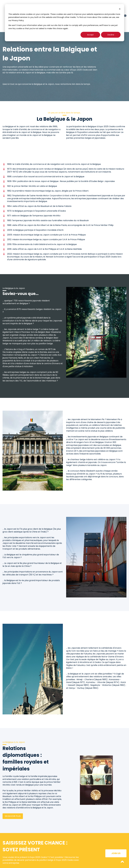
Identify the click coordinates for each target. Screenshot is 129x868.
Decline (111, 35)
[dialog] (64, 23)
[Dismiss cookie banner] (120, 9)
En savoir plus (13, 816)
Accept (90, 35)
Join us (116, 853)
